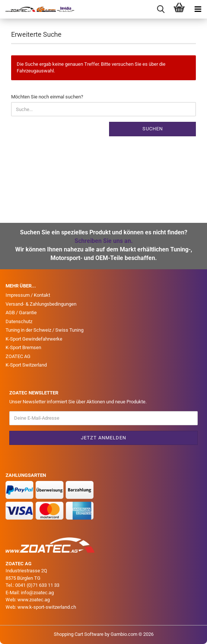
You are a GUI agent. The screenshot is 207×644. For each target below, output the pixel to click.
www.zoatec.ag (34, 600)
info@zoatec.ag (37, 593)
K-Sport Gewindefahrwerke (34, 339)
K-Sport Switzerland (26, 365)
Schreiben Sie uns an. (104, 241)
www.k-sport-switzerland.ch (47, 607)
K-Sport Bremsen (23, 347)
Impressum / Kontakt (28, 295)
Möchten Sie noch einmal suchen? (47, 97)
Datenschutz (19, 321)
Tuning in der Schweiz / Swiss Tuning (45, 330)
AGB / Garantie (21, 313)
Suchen (153, 129)
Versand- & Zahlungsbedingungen (41, 304)
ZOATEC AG (18, 356)
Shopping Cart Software (79, 634)
